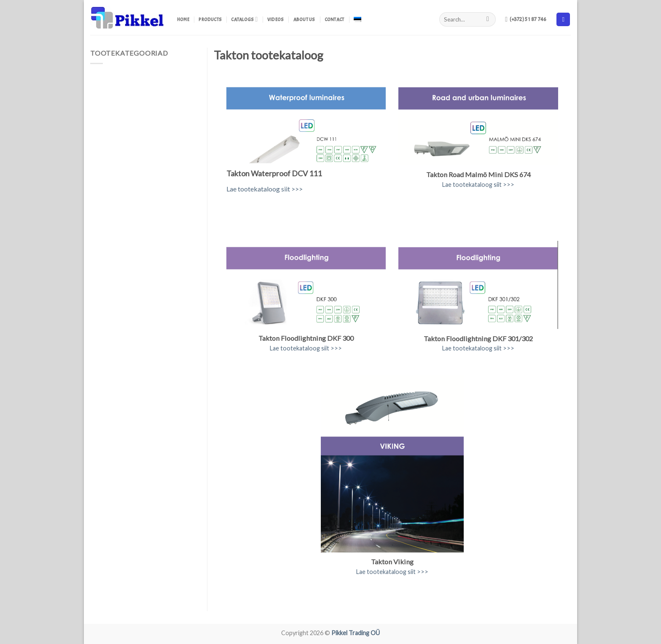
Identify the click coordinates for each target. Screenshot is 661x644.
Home (183, 19)
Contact (335, 19)
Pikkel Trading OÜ (356, 633)
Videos (275, 19)
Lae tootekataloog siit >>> (265, 189)
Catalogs (244, 19)
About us (304, 19)
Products (210, 19)
